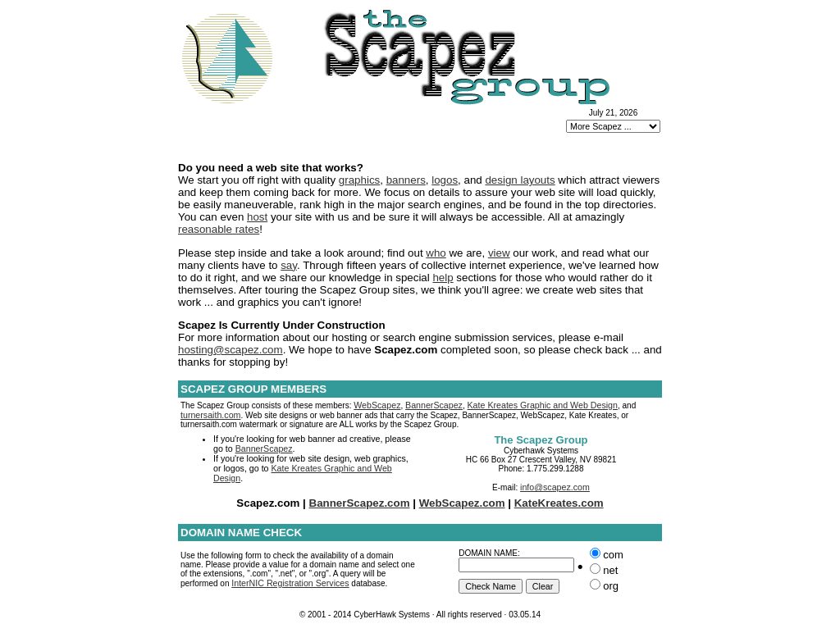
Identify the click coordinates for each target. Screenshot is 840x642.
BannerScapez (434, 405)
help (443, 278)
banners (406, 180)
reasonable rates (219, 229)
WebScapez (377, 405)
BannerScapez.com (360, 503)
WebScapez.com (462, 503)
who (436, 253)
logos (445, 180)
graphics (359, 180)
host (257, 217)
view (499, 253)
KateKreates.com (559, 503)
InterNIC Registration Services (290, 583)
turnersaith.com (210, 415)
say (289, 265)
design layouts (520, 180)
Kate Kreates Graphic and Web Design (543, 405)
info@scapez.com (555, 487)
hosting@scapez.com (231, 350)
